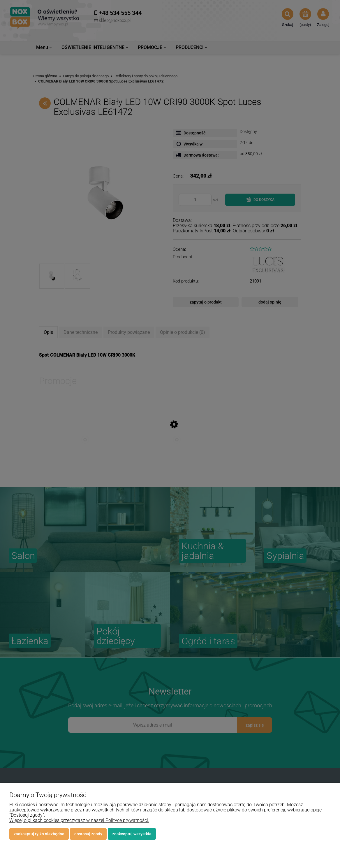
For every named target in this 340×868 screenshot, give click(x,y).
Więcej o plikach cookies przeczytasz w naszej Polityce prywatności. (79, 820)
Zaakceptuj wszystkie (132, 834)
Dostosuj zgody (88, 834)
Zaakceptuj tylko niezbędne (39, 834)
